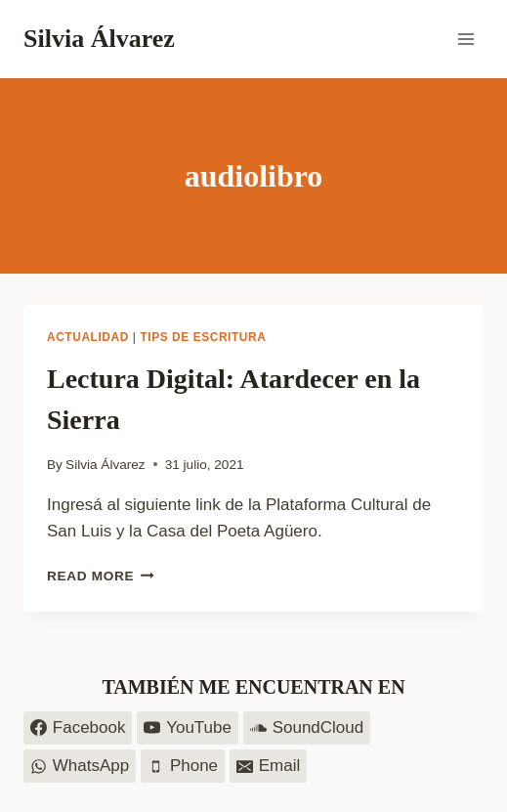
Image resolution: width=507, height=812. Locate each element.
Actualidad (88, 337)
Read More (101, 576)
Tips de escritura (203, 337)
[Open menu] (465, 39)
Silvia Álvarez (106, 465)
